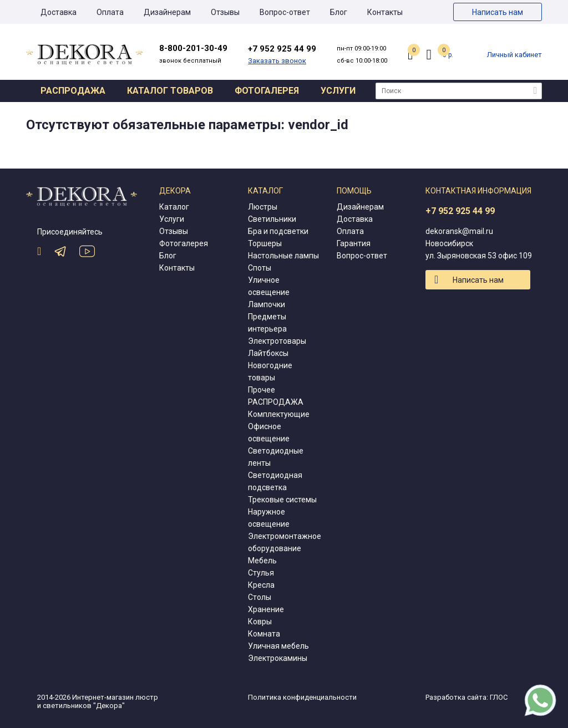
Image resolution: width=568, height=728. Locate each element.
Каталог (174, 207)
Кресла (261, 585)
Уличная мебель (278, 646)
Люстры (263, 207)
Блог (339, 12)
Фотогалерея (267, 91)
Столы (260, 597)
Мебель (262, 561)
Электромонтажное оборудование (285, 542)
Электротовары (277, 341)
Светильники (272, 219)
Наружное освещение (269, 518)
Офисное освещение (269, 432)
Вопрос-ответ (285, 12)
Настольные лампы (283, 256)
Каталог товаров (170, 91)
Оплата (110, 12)
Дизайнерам (167, 12)
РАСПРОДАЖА (276, 402)
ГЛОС (499, 697)
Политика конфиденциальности (302, 697)
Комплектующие (279, 414)
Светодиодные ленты (276, 457)
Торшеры (265, 243)
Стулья (261, 573)
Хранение (266, 609)
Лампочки (267, 304)
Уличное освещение (269, 286)
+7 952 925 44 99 (460, 211)
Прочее (262, 390)
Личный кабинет (514, 55)
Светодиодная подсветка (275, 481)
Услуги (338, 91)
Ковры (260, 622)
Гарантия (354, 243)
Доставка (59, 12)
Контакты (385, 12)
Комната (264, 634)
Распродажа (73, 91)
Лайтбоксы (268, 353)
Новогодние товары (270, 371)
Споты (260, 268)
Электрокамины (278, 658)
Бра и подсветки (278, 231)
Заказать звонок (277, 61)
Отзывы (225, 12)
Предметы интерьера (267, 323)
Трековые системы (282, 500)
